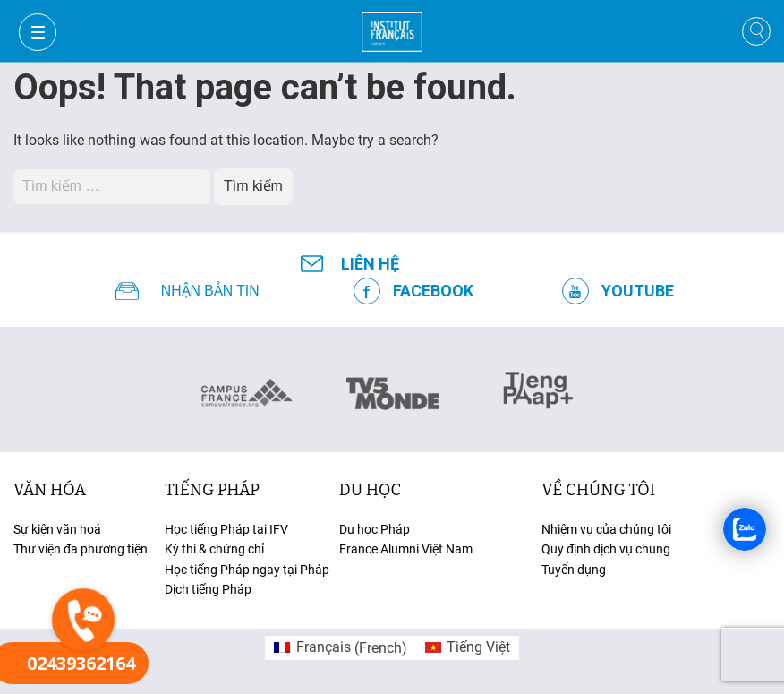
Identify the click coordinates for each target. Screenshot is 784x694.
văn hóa (50, 490)
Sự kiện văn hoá (57, 529)
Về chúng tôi (598, 490)
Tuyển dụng (574, 570)
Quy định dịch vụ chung (606, 549)
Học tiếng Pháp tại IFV (226, 529)
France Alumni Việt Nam (406, 549)
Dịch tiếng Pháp (208, 589)
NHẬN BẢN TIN (210, 291)
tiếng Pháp (212, 490)
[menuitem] (340, 648)
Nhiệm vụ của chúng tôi (606, 529)
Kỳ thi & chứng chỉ (214, 549)
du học (370, 490)
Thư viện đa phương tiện (81, 549)
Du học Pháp (375, 529)
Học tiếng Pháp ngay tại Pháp (247, 570)
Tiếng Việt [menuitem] (478, 647)
